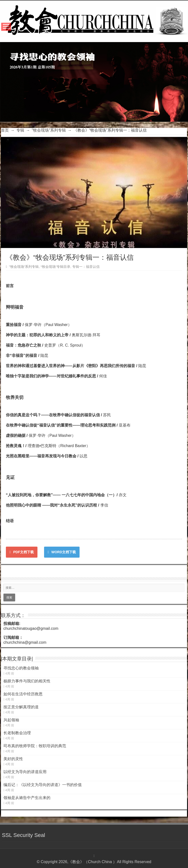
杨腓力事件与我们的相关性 (27, 681)
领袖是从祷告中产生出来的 (27, 798)
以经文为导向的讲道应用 (25, 772)
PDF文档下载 (22, 552)
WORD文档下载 (62, 552)
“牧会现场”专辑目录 (55, 267)
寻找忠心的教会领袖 (21, 668)
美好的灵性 (13, 759)
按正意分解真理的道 (21, 707)
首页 (5, 130)
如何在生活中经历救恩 (23, 694)
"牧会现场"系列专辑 (49, 130)
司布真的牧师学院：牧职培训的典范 (35, 746)
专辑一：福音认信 (86, 267)
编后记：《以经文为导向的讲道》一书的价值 (43, 785)
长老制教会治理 (17, 733)
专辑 (20, 130)
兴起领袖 (11, 720)
